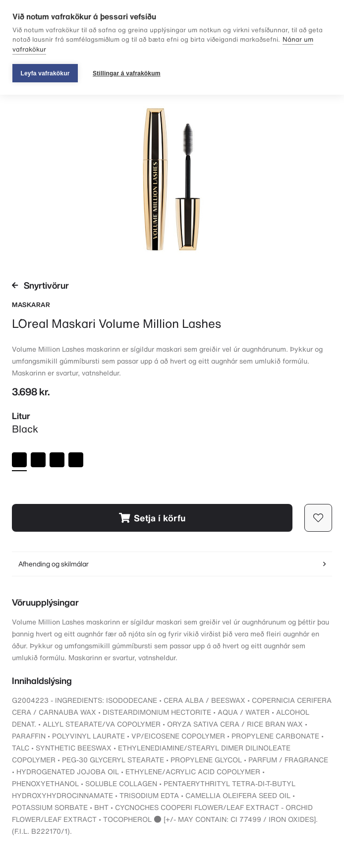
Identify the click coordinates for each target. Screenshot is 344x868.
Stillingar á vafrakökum (127, 73)
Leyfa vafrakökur (45, 73)
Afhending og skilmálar (172, 564)
